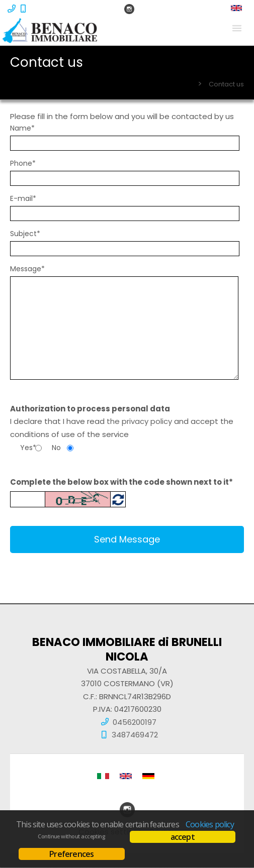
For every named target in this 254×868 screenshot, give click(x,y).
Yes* (28, 448)
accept (183, 837)
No (56, 448)
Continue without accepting (71, 836)
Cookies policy (210, 824)
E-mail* (23, 198)
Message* (27, 269)
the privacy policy (139, 421)
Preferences (71, 854)
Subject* (25, 234)
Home (181, 84)
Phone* (23, 163)
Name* (22, 128)
